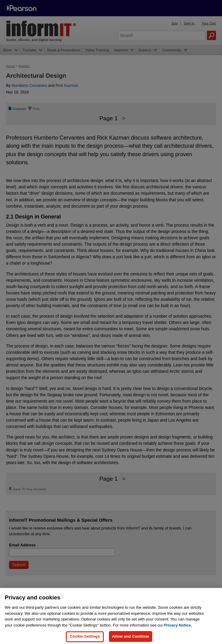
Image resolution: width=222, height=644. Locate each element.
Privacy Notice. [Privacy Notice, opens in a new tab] (178, 634)
